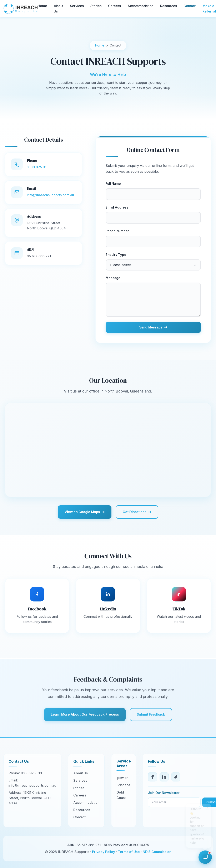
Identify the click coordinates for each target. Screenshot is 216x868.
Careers (114, 6)
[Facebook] (152, 777)
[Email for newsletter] (174, 802)
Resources (169, 6)
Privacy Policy (104, 852)
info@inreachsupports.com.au (50, 195)
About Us (81, 773)
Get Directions (137, 512)
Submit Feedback (151, 722)
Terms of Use (129, 852)
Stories (96, 6)
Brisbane (123, 785)
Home (42, 6)
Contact (190, 6)
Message (113, 278)
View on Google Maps (85, 512)
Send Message (153, 327)
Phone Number (117, 231)
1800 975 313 (38, 167)
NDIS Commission (157, 852)
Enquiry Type (116, 255)
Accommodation (140, 6)
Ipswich (122, 778)
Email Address (117, 207)
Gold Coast (121, 795)
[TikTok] (176, 777)
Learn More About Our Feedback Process (85, 722)
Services (77, 6)
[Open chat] (205, 857)
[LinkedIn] (164, 777)
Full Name (113, 184)
